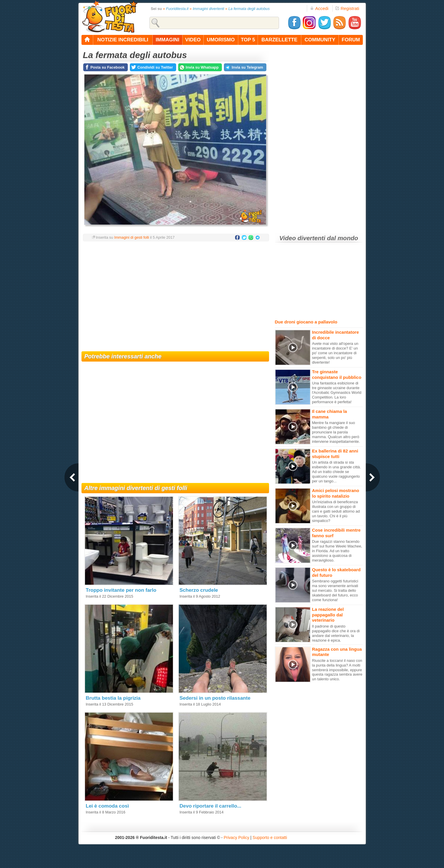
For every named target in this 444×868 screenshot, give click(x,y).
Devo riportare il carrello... (211, 806)
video (193, 40)
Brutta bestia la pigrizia (113, 698)
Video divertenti (302, 238)
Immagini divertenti (209, 9)
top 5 (248, 40)
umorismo (221, 40)
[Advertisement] (175, 293)
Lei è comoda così (107, 806)
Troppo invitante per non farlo (121, 590)
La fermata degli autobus (249, 9)
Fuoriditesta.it (177, 9)
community (320, 40)
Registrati (347, 8)
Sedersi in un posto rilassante (215, 698)
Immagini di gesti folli (132, 237)
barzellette (279, 40)
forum (351, 40)
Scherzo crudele (199, 590)
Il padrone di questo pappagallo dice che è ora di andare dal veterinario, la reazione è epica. (336, 633)
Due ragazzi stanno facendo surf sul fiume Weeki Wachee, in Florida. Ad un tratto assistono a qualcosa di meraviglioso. (337, 551)
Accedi (319, 8)
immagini (167, 40)
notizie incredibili (123, 40)
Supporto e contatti (270, 838)
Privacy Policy (236, 838)
